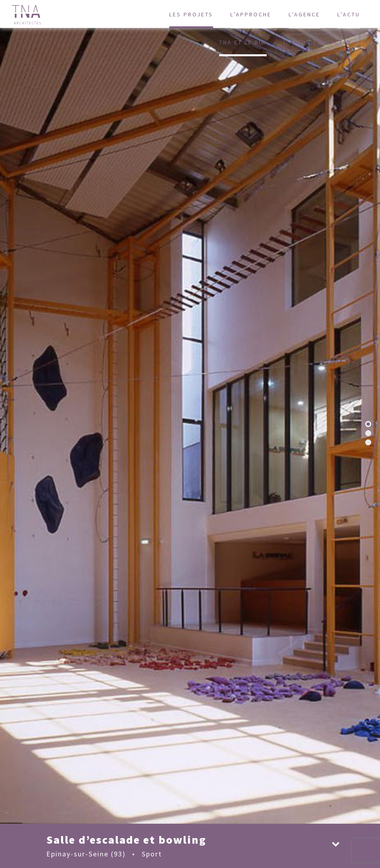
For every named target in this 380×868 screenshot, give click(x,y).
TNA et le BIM (243, 42)
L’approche (251, 14)
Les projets (191, 14)
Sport (152, 854)
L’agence (304, 14)
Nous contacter (322, 42)
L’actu (349, 14)
